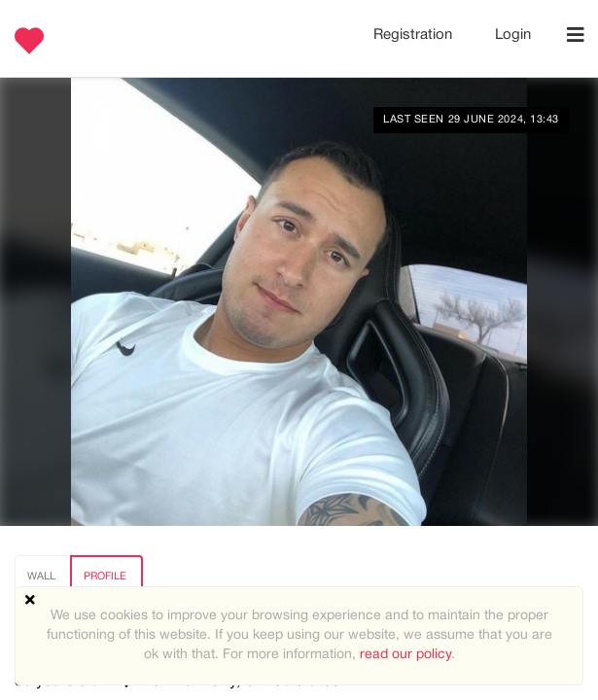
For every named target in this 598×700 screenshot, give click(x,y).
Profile (105, 577)
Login (513, 35)
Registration (415, 35)
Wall (41, 577)
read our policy (405, 655)
